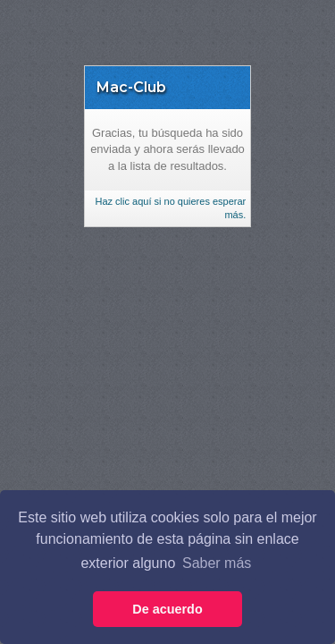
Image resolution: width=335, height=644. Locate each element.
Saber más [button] (217, 563)
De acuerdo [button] (167, 609)
